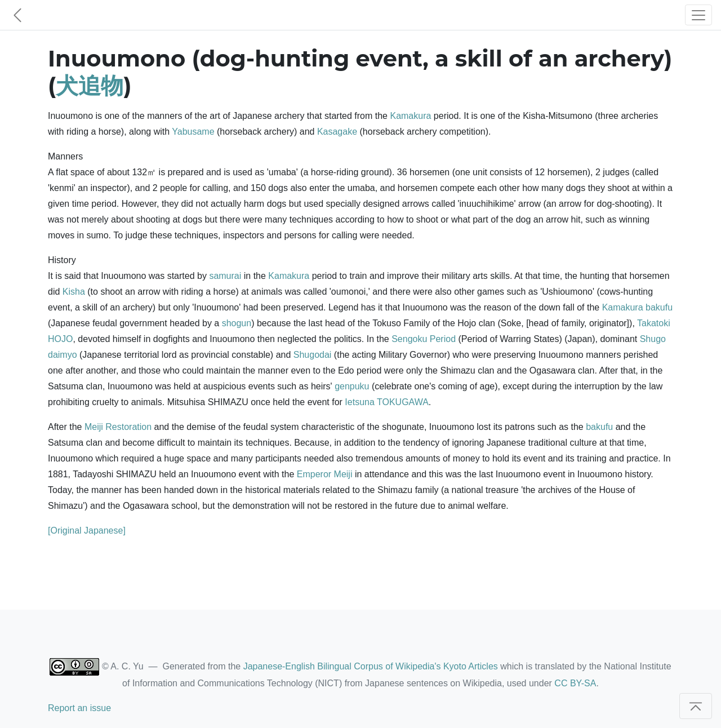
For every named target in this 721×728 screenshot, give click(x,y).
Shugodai (313, 355)
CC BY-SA (575, 683)
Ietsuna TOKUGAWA (387, 402)
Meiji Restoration (118, 427)
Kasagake (337, 132)
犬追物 (90, 85)
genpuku (352, 386)
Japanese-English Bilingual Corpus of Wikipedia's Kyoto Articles (371, 666)
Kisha (74, 292)
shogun (237, 323)
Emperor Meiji (325, 474)
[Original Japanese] (87, 531)
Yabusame (193, 132)
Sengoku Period (424, 339)
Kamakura (410, 116)
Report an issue (79, 708)
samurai (225, 276)
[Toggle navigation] (698, 15)
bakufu (659, 307)
